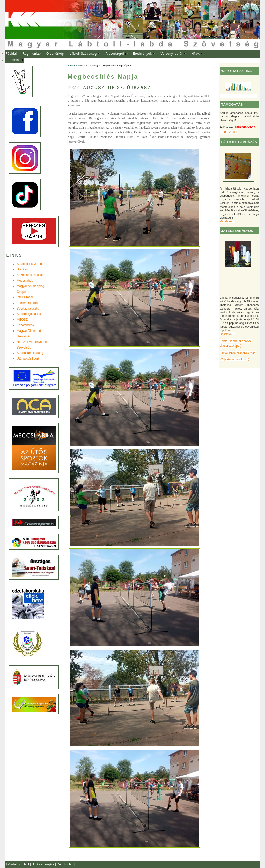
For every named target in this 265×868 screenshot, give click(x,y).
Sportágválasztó (28, 309)
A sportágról (115, 54)
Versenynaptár (171, 54)
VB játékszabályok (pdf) (235, 359)
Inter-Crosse (25, 297)
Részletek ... (228, 221)
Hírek (196, 54)
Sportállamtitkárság (30, 353)
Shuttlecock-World (29, 264)
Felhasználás (229, 132)
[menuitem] (11, 54)
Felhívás (14, 60)
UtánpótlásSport (28, 359)
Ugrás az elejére (43, 864)
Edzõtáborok (25, 325)
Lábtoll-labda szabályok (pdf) (238, 353)
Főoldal (11, 54)
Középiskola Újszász (31, 275)
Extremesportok (28, 303)
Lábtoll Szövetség (83, 54)
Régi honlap (32, 54)
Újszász (22, 269)
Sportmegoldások (29, 314)
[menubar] (109, 57)
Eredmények (142, 54)
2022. (89, 65)
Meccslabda (25, 281)
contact (25, 864)
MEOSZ (22, 320)
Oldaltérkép (55, 54)
